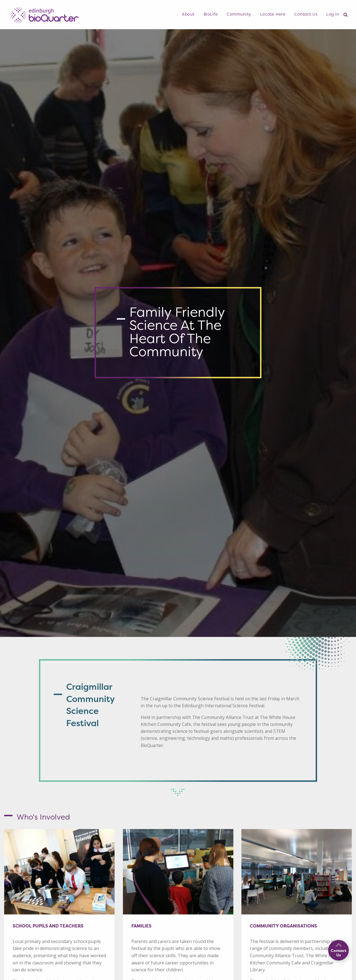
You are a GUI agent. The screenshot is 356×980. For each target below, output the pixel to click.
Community (239, 14)
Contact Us (306, 14)
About (188, 14)
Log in (333, 14)
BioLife (211, 14)
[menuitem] (188, 14)
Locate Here (273, 14)
